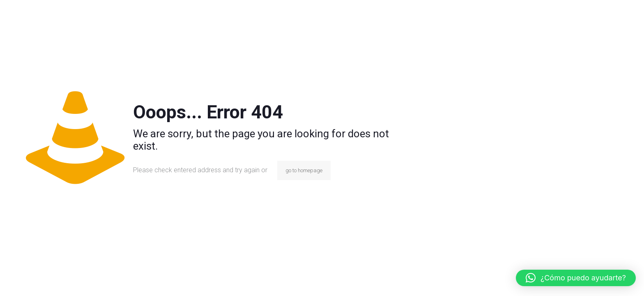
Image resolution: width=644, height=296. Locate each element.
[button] (576, 278)
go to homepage (304, 170)
